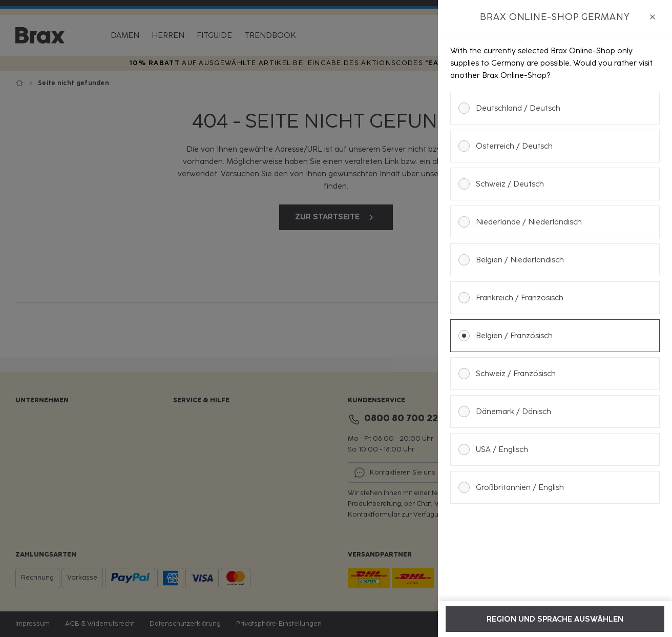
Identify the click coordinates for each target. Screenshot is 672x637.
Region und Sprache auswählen (555, 619)
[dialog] (555, 318)
